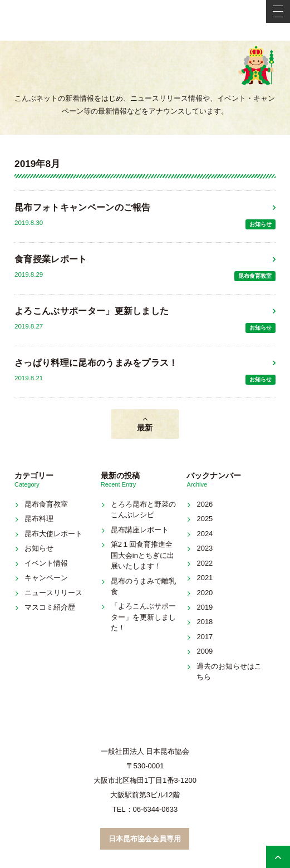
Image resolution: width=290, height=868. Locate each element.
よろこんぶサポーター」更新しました (92, 311)
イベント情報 (46, 563)
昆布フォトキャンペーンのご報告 (83, 207)
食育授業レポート (51, 259)
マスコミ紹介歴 (50, 607)
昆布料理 (39, 519)
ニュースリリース (53, 593)
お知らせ (260, 224)
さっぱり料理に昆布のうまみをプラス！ (96, 363)
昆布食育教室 (255, 276)
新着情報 (145, 75)
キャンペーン (46, 578)
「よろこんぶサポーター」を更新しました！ (143, 617)
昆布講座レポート (140, 530)
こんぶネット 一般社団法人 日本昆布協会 (145, 20)
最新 (145, 428)
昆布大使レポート (53, 534)
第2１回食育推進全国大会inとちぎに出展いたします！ (142, 555)
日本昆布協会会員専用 (145, 839)
